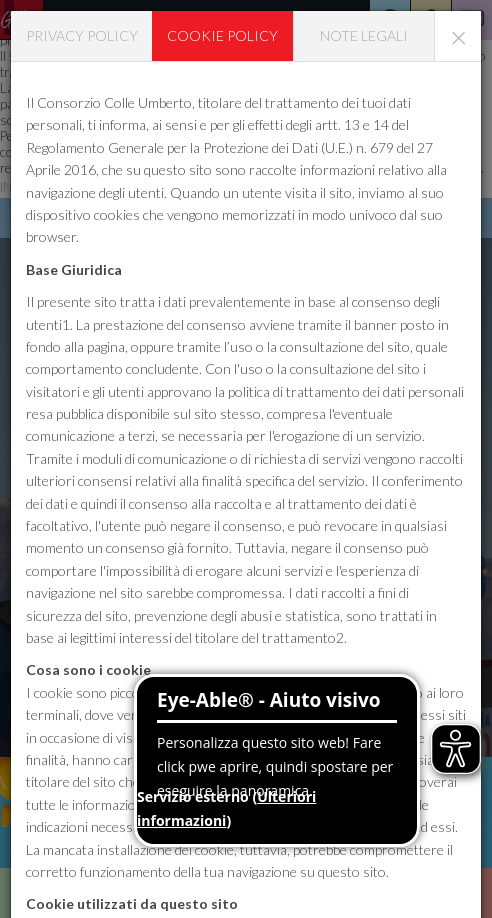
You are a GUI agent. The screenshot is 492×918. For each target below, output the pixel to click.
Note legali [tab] (364, 35)
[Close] (458, 36)
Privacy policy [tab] (82, 35)
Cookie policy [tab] (222, 35)
